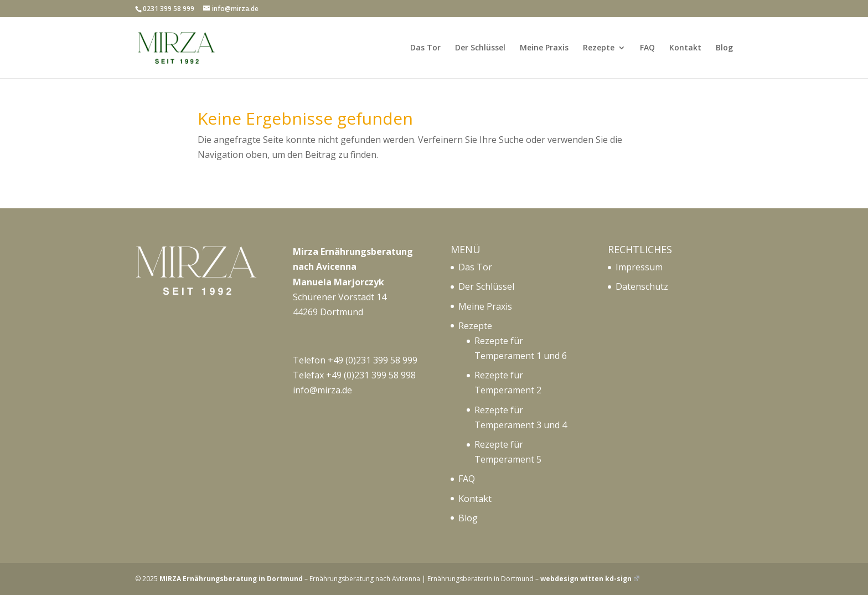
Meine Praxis (544, 48)
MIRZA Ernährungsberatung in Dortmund (231, 579)
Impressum (639, 267)
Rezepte (599, 48)
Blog (724, 48)
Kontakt (685, 48)
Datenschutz (642, 286)
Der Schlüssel (480, 48)
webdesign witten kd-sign (590, 579)
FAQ (647, 48)
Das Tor (425, 48)
